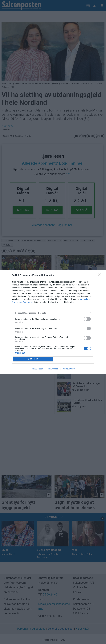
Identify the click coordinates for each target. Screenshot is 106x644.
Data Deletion (37, 369)
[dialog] (53, 322)
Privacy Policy (69, 369)
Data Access (53, 369)
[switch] (87, 319)
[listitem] (53, 313)
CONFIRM (33, 359)
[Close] (101, 275)
